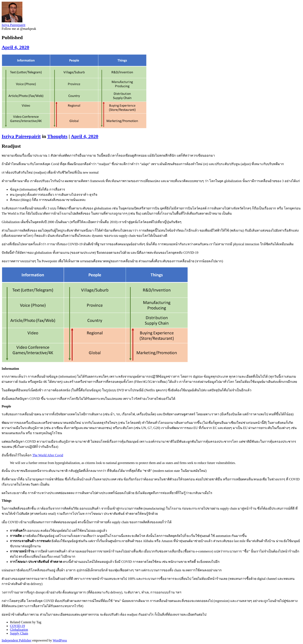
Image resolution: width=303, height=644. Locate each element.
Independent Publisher (17, 640)
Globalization (19, 630)
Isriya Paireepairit (13, 25)
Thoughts (57, 136)
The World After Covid (48, 455)
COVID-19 (17, 626)
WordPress (60, 640)
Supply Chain (19, 633)
